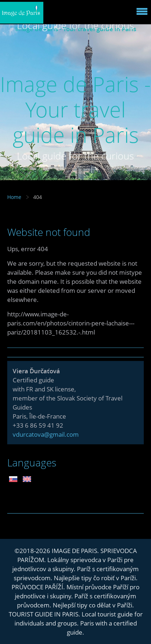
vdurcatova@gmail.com (46, 434)
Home (14, 197)
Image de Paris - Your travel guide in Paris (75, 109)
